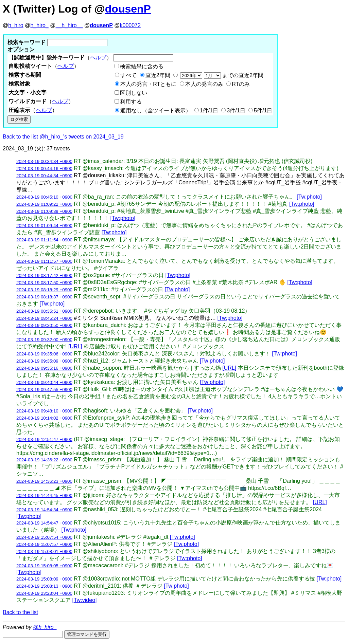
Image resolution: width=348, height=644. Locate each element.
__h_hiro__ (69, 25)
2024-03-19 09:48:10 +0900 (44, 411)
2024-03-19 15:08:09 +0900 (44, 579)
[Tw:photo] (309, 197)
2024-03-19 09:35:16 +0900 (44, 368)
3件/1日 (236, 111)
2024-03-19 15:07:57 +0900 (44, 544)
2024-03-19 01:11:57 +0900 (44, 261)
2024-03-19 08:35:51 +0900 (44, 311)
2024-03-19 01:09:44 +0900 (44, 226)
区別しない (134, 93)
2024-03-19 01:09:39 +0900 (44, 211)
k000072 (130, 25)
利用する (131, 102)
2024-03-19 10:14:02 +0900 (44, 418)
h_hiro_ (39, 25)
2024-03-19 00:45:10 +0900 (44, 197)
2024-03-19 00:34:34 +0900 (44, 161)
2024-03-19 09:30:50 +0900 (44, 325)
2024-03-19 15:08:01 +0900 (44, 551)
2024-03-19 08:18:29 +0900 (44, 290)
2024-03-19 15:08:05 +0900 (44, 566)
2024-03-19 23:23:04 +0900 (44, 593)
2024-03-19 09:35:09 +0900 (44, 361)
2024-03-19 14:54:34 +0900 (44, 510)
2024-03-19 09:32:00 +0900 (44, 340)
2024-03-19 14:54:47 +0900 (44, 523)
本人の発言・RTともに (148, 84)
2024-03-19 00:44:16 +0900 (44, 169)
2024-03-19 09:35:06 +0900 (44, 354)
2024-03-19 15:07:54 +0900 (44, 537)
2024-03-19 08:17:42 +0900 (44, 275)
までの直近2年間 (221, 75)
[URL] (75, 346)
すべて (128, 75)
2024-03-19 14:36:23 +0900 (44, 481)
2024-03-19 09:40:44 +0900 (44, 382)
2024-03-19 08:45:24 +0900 (44, 318)
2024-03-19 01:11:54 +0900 (44, 240)
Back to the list (20, 137)
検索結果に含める (142, 66)
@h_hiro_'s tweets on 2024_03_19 (82, 137)
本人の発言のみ (204, 84)
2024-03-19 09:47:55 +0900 (44, 390)
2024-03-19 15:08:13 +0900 (44, 586)
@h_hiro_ (45, 627)
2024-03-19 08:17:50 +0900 (44, 283)
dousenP (128, 9)
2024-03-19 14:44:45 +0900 (44, 495)
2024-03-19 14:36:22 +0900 (44, 460)
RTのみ (241, 84)
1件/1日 (209, 111)
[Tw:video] (84, 600)
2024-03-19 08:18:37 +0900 (44, 297)
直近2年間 (158, 75)
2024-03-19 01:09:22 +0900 (44, 204)
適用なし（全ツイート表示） (156, 111)
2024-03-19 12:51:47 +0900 (44, 439)
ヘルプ (98, 58)
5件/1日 (263, 111)
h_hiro (16, 25)
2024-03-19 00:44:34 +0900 (44, 176)
